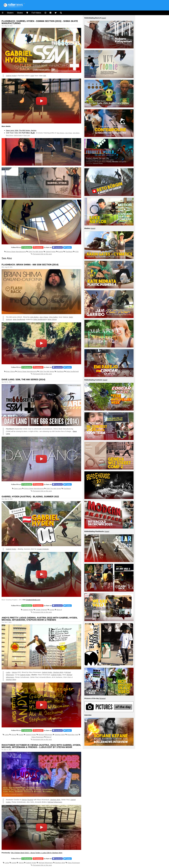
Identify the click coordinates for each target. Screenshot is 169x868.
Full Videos (36, 13)
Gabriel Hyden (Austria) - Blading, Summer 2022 (30, 497)
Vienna (14, 672)
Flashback (69, 252)
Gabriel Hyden (11, 76)
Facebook (58, 247)
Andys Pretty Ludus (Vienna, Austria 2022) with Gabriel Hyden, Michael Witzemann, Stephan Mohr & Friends (40, 619)
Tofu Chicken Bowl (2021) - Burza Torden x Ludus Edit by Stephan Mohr (37, 853)
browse (102, 698)
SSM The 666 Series (36, 252)
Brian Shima (9, 135)
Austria (61, 252)
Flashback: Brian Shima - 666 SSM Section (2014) (30, 265)
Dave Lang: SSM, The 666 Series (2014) (23, 379)
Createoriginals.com (33, 600)
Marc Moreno (61, 133)
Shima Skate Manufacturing (16, 252)
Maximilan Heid (73, 735)
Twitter (68, 247)
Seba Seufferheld (19, 319)
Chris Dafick (53, 317)
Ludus (8, 672)
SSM (32, 76)
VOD (77, 252)
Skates (20, 13)
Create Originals (43, 549)
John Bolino (76, 133)
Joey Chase (69, 133)
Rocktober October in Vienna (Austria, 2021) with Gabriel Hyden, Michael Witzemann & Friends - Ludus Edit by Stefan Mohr (41, 746)
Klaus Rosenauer (38, 737)
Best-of (59, 610)
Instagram (39, 247)
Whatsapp (28, 247)
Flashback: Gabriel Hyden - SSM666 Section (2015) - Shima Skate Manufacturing (40, 22)
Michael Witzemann (45, 735)
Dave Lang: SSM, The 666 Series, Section (21, 130)
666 (45, 76)
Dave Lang (27, 135)
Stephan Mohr (58, 672)
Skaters (10, 13)
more (104, 18)
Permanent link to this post (42, 254)
